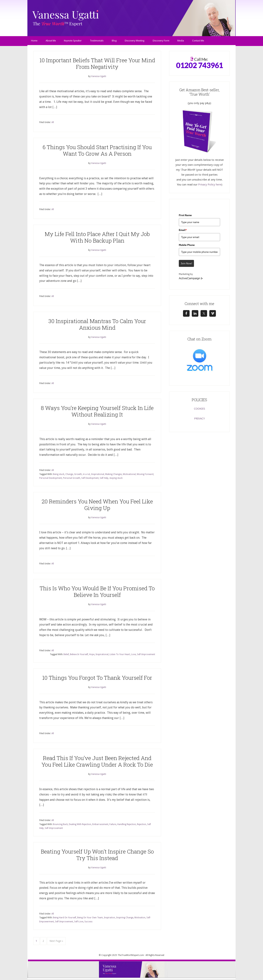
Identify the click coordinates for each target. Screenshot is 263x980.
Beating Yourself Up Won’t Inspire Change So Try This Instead (97, 856)
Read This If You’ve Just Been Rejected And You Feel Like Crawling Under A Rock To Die (97, 762)
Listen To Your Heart (120, 655)
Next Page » (56, 942)
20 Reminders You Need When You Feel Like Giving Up (97, 506)
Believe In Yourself (79, 655)
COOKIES (200, 410)
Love (134, 655)
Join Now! (186, 264)
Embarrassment (100, 825)
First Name (185, 216)
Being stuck (59, 475)
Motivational (129, 475)
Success (88, 923)
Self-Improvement (146, 655)
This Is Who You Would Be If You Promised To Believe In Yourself (97, 592)
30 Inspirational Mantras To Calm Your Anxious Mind (97, 325)
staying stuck (116, 479)
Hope (92, 655)
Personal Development (51, 479)
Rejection (142, 825)
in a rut (86, 475)
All (53, 123)
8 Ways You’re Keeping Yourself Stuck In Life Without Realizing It (97, 412)
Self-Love (79, 923)
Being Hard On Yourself (65, 919)
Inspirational (98, 475)
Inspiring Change (125, 919)
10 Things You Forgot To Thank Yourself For (97, 679)
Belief (66, 655)
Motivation (140, 919)
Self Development (90, 479)
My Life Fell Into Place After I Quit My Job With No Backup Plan (97, 238)
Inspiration (109, 919)
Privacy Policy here (210, 185)
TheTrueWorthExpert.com (131, 956)
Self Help (104, 479)
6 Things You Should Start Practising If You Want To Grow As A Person (97, 151)
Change (69, 475)
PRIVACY (199, 419)
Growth (78, 475)
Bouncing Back (60, 825)
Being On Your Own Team (90, 919)
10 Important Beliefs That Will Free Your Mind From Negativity (97, 64)
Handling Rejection (127, 825)
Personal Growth (72, 479)
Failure (113, 825)
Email (183, 231)
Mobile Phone (187, 246)
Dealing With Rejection (80, 825)
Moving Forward (145, 475)
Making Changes (114, 475)
